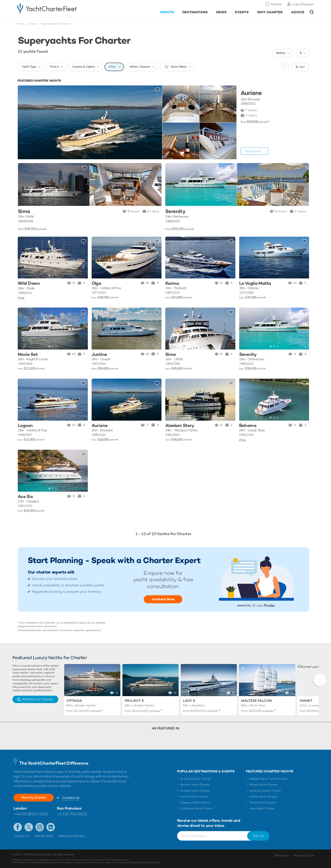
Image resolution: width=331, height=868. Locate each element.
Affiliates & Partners (71, 836)
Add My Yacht (44, 836)
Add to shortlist (157, 90)
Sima (24, 211)
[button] (320, 680)
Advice (298, 12)
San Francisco (69, 808)
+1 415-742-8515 (72, 814)
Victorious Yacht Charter (265, 791)
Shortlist (276, 4)
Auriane (251, 93)
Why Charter (270, 12)
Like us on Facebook (18, 827)
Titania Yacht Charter (263, 803)
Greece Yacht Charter (195, 797)
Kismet (306, 701)
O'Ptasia (74, 701)
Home (21, 24)
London (20, 808)
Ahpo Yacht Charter (262, 808)
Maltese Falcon (256, 701)
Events (242, 12)
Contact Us (21, 836)
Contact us (71, 798)
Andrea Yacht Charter (263, 797)
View (253, 151)
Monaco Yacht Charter (195, 785)
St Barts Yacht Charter (195, 791)
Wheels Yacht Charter (263, 785)
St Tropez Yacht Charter (196, 779)
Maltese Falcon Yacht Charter (268, 779)
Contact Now (163, 599)
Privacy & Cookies (304, 856)
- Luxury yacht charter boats (60, 8)
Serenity (175, 211)
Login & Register (303, 4)
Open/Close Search (312, 12)
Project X (134, 701)
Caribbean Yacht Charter (197, 808)
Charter (33, 24)
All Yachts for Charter (38, 699)
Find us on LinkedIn (51, 827)
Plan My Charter (34, 797)
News (221, 12)
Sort (302, 67)
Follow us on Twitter (29, 827)
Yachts (167, 12)
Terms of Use (281, 856)
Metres (281, 53)
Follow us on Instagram (40, 827)
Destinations (195, 12)
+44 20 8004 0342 (31, 814)
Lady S (189, 701)
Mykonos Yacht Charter (195, 803)
